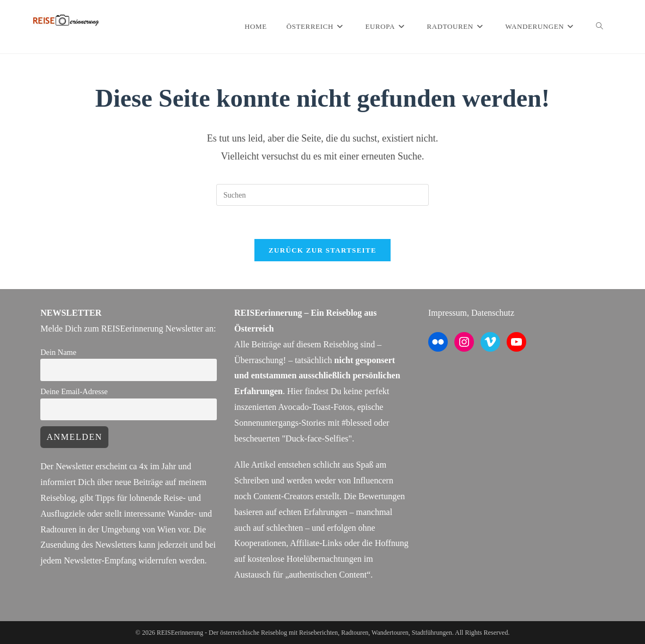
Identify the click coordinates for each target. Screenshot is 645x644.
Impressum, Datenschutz (471, 313)
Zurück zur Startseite (322, 250)
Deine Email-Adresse (74, 391)
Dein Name (58, 352)
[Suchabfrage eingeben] (322, 195)
